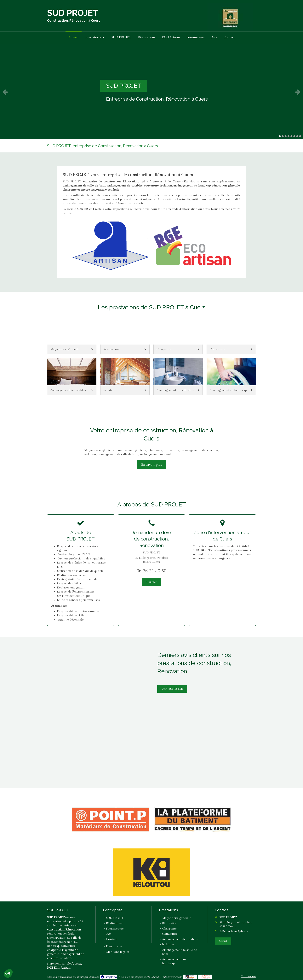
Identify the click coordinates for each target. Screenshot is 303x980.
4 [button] (289, 136)
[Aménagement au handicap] (231, 377)
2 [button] (283, 136)
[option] (151, 92)
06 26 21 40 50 (151, 571)
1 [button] (280, 136)
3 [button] (286, 136)
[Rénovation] (125, 336)
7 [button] (297, 136)
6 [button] (294, 136)
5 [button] (291, 136)
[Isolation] (125, 377)
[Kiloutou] (151, 872)
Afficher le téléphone (234, 932)
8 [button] (300, 136)
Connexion (248, 976)
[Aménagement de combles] (72, 377)
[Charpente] (178, 336)
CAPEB (155, 977)
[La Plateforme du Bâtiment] (193, 820)
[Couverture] (231, 336)
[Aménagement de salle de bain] (178, 377)
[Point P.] (111, 820)
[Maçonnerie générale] (72, 336)
